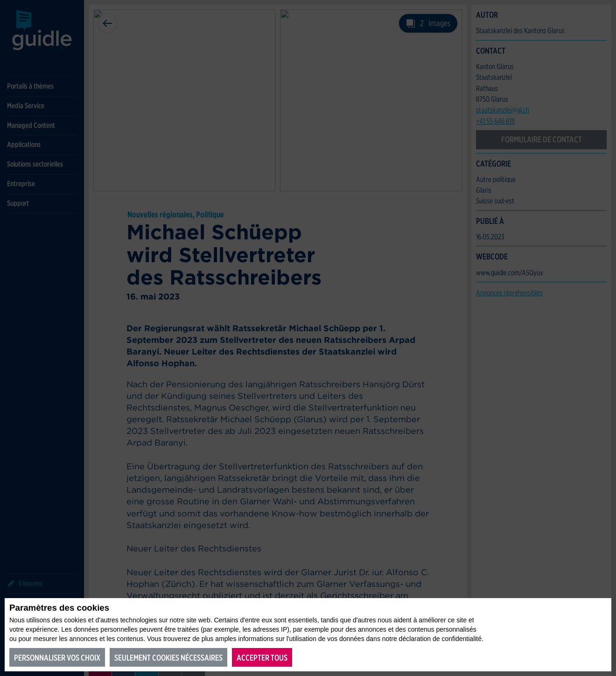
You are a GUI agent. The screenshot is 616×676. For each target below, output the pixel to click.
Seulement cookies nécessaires (168, 658)
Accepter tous (262, 658)
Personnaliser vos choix (57, 658)
